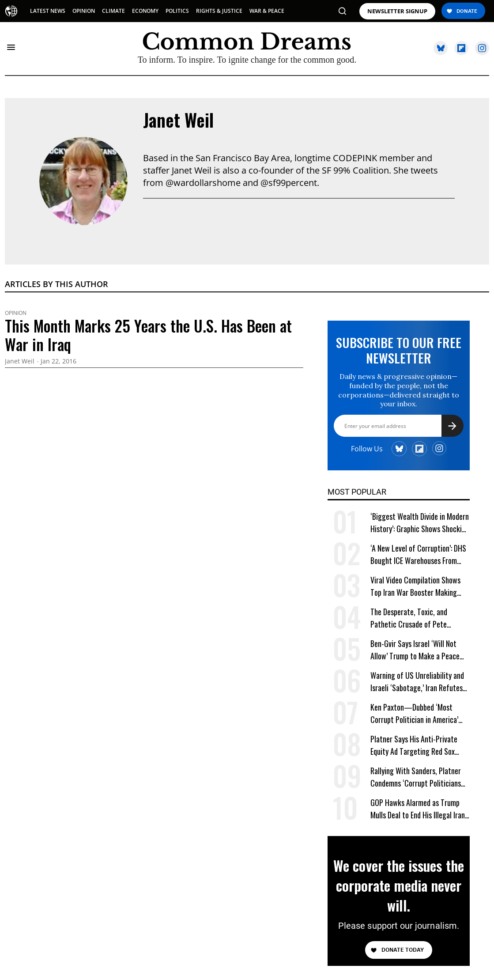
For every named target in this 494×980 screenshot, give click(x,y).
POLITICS (177, 11)
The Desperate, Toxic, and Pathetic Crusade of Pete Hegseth (409, 618)
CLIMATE (113, 11)
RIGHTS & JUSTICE (219, 11)
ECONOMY (145, 11)
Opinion (16, 313)
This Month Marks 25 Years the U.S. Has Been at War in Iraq (148, 335)
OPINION (84, 11)
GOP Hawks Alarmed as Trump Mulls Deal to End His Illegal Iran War (418, 809)
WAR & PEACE (267, 11)
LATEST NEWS (48, 11)
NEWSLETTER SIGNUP (397, 11)
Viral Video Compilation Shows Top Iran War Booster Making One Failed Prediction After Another (415, 586)
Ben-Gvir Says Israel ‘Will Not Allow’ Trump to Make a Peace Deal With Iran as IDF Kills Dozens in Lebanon (419, 650)
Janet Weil (178, 120)
